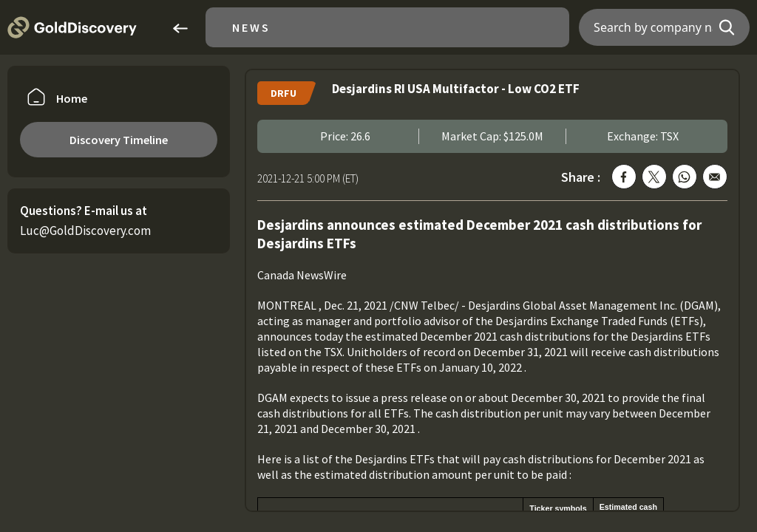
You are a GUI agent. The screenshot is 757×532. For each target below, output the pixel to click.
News (251, 27)
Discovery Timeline (119, 140)
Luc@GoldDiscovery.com (85, 231)
